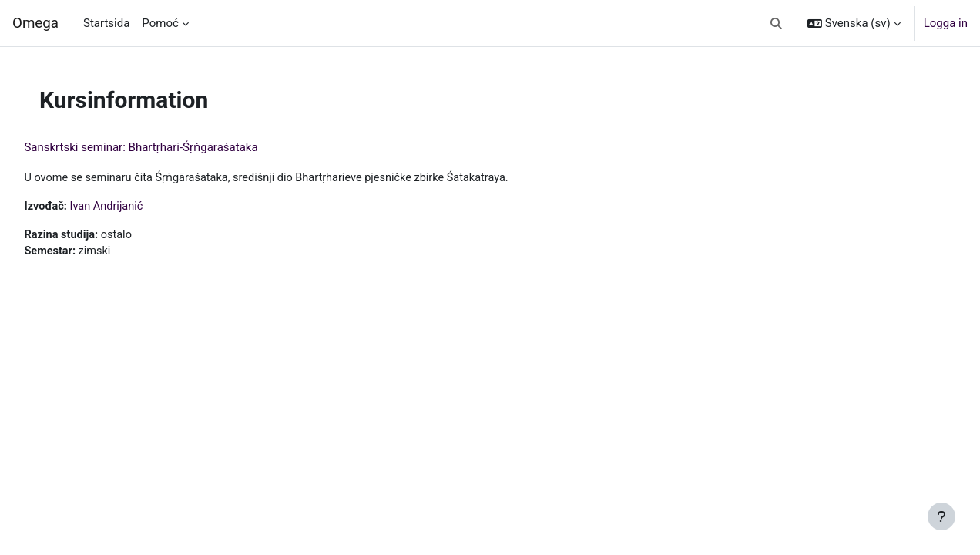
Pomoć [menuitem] (160, 23)
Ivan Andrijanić (143, 207)
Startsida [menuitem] (106, 23)
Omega (35, 23)
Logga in (946, 23)
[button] (776, 23)
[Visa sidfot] (941, 516)
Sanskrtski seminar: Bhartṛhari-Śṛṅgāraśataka (175, 147)
